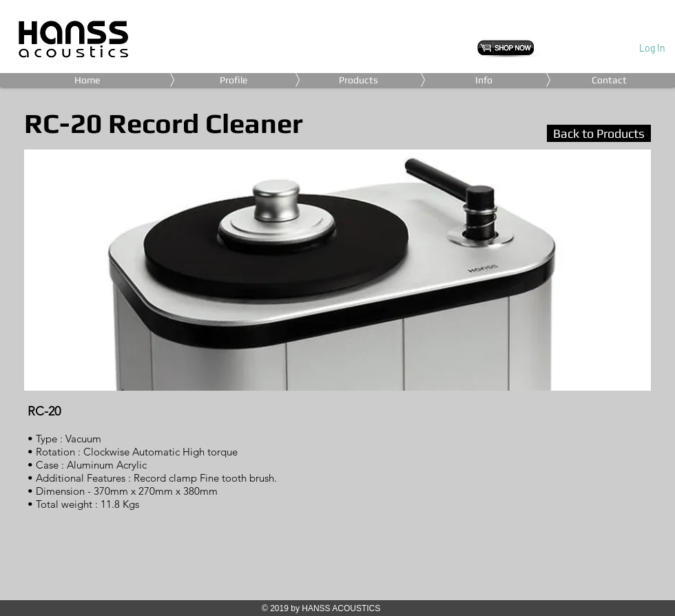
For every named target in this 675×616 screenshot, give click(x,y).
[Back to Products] (599, 133)
